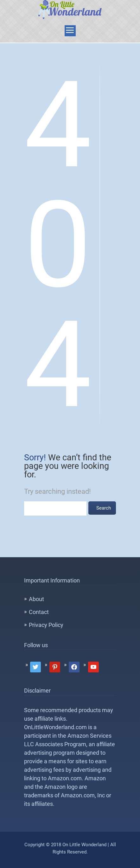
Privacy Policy (46, 625)
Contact (39, 612)
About (36, 599)
